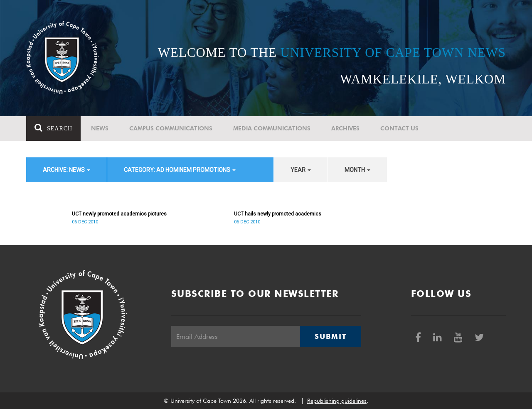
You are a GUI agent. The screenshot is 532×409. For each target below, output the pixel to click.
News (100, 128)
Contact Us (399, 128)
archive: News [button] (66, 170)
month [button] (357, 170)
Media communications (272, 128)
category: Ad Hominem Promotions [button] (180, 170)
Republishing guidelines (337, 401)
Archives (345, 128)
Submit (330, 336)
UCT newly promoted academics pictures (119, 214)
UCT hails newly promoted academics (278, 214)
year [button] (301, 170)
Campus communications (171, 128)
